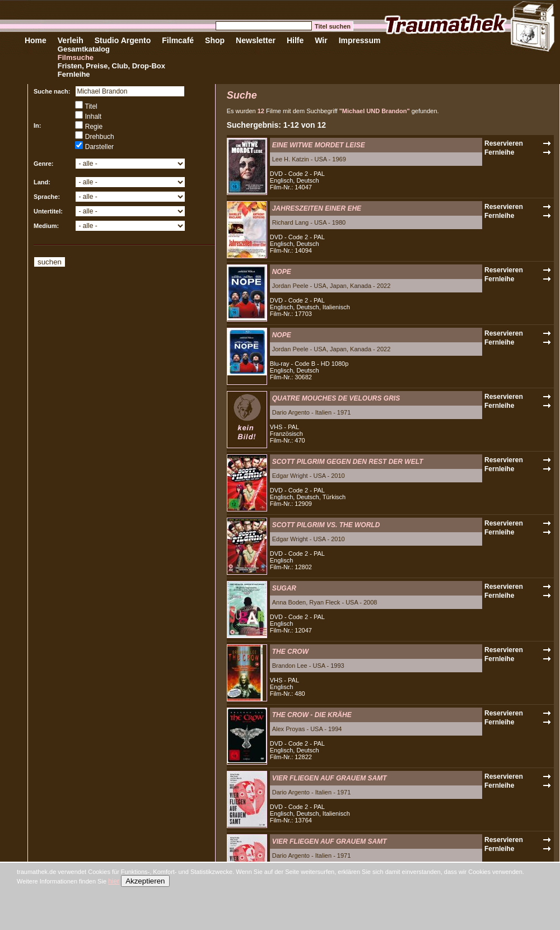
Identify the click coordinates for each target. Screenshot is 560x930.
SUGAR (284, 588)
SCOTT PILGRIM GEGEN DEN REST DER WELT (348, 462)
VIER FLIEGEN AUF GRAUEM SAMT (330, 778)
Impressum (360, 40)
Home (36, 40)
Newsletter (256, 40)
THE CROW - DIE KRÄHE (312, 715)
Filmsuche (76, 57)
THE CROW (290, 652)
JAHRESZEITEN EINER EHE (317, 208)
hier (114, 881)
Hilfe (295, 40)
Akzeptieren (145, 881)
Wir (321, 40)
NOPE (282, 272)
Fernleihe (74, 74)
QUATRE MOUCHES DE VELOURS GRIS (336, 398)
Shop (215, 40)
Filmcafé (178, 40)
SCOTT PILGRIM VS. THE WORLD (326, 525)
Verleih (71, 40)
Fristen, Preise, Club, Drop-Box (111, 66)
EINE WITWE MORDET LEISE (319, 145)
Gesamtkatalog (84, 49)
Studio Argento (123, 40)
